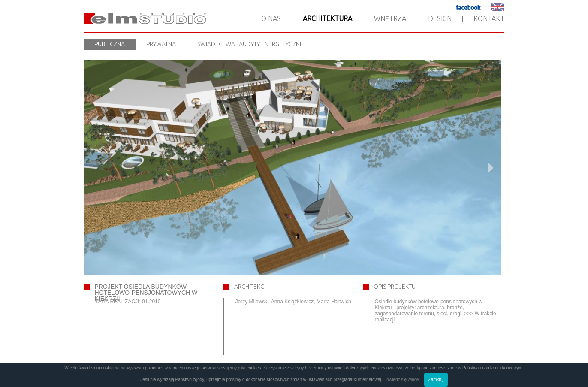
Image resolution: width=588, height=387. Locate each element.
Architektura (327, 18)
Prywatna (161, 44)
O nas (271, 18)
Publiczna (110, 44)
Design (440, 18)
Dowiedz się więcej (401, 379)
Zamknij (436, 379)
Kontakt (489, 18)
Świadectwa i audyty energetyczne (250, 44)
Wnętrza (390, 18)
